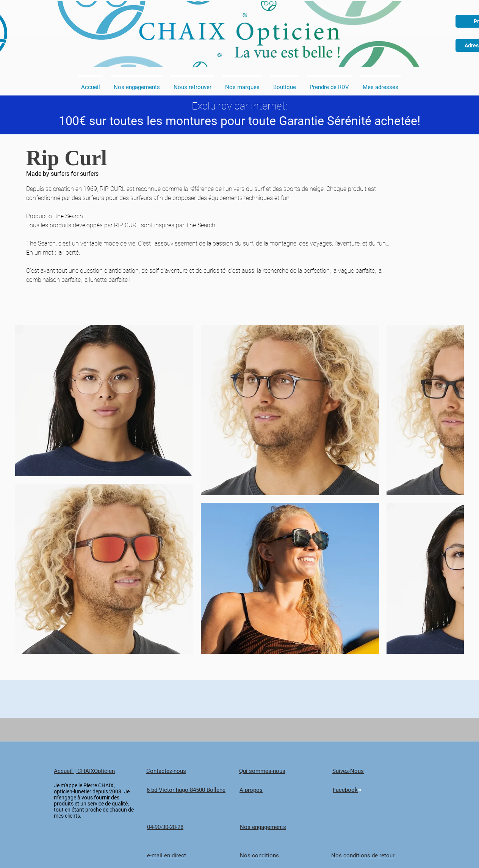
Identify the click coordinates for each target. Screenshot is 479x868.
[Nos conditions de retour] (377, 856)
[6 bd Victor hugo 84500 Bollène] (193, 790)
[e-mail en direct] (193, 856)
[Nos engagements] (286, 827)
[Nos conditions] (286, 856)
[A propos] (286, 790)
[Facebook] (379, 790)
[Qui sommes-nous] (285, 771)
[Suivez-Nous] (379, 771)
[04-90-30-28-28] (193, 827)
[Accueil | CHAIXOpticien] (100, 771)
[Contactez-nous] (193, 771)
